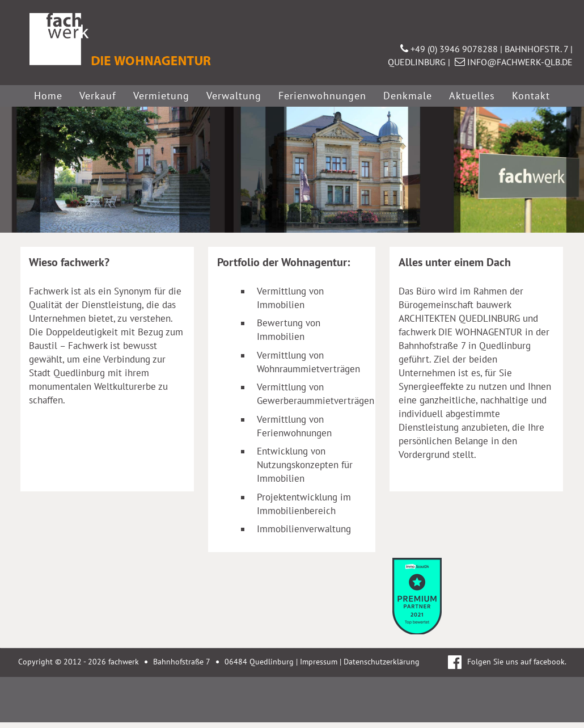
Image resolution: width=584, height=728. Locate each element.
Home (48, 96)
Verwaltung (234, 96)
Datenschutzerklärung (382, 662)
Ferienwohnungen (322, 96)
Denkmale (408, 96)
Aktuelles (472, 96)
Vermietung (161, 96)
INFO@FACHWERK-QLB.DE (514, 62)
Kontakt (531, 96)
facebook (549, 662)
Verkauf (98, 96)
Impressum (319, 662)
